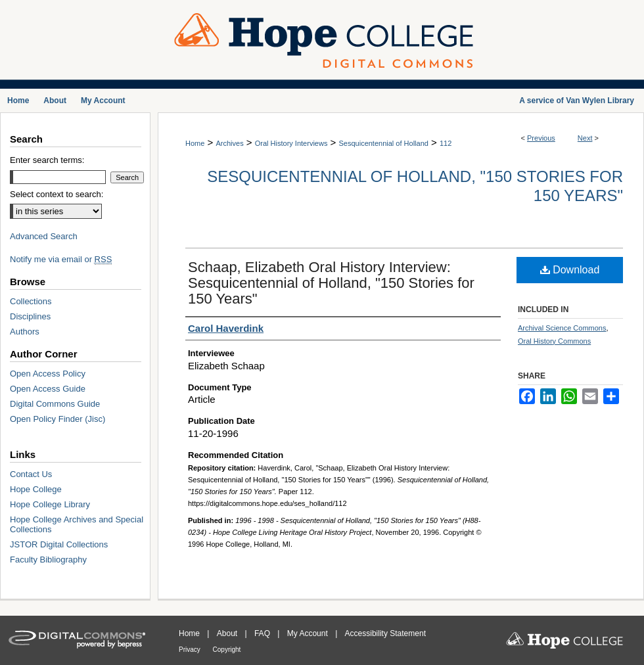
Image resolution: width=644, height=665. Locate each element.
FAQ (263, 633)
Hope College (36, 489)
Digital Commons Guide (55, 404)
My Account (309, 633)
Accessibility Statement (385, 633)
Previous (541, 138)
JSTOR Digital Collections (59, 544)
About (228, 633)
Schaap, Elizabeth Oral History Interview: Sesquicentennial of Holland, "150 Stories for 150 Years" (331, 283)
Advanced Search (44, 236)
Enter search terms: (47, 160)
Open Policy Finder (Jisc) (57, 419)
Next (585, 138)
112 (446, 143)
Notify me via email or (61, 259)
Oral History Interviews (291, 143)
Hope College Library (50, 504)
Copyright (227, 650)
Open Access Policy (48, 374)
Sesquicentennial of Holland (384, 143)
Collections (31, 301)
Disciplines (30, 316)
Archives (229, 143)
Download (570, 270)
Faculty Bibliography (48, 560)
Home (195, 143)
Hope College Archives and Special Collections (77, 524)
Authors (25, 332)
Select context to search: (57, 194)
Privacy (191, 650)
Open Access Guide (48, 389)
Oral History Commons (554, 341)
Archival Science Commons (562, 328)
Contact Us (31, 474)
